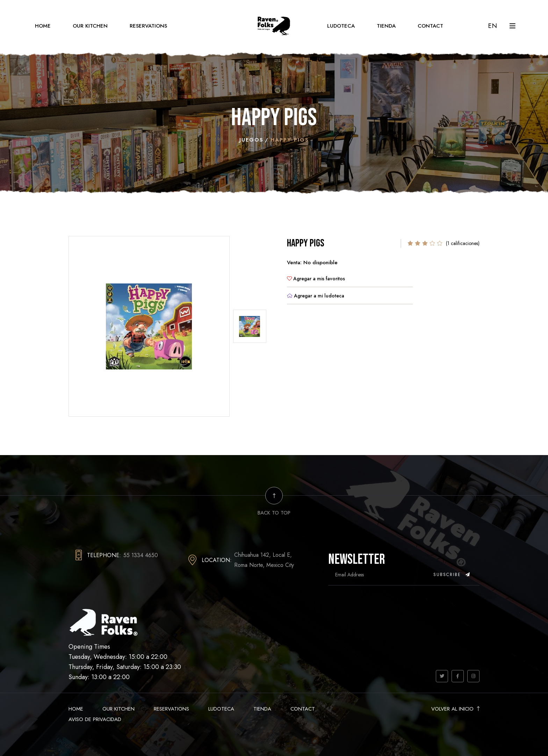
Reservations (148, 26)
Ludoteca (341, 26)
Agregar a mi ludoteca (316, 296)
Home (43, 26)
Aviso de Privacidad (95, 719)
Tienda (386, 26)
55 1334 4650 (141, 555)
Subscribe (452, 575)
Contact (430, 26)
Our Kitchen (90, 26)
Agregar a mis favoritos (316, 279)
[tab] (250, 326)
